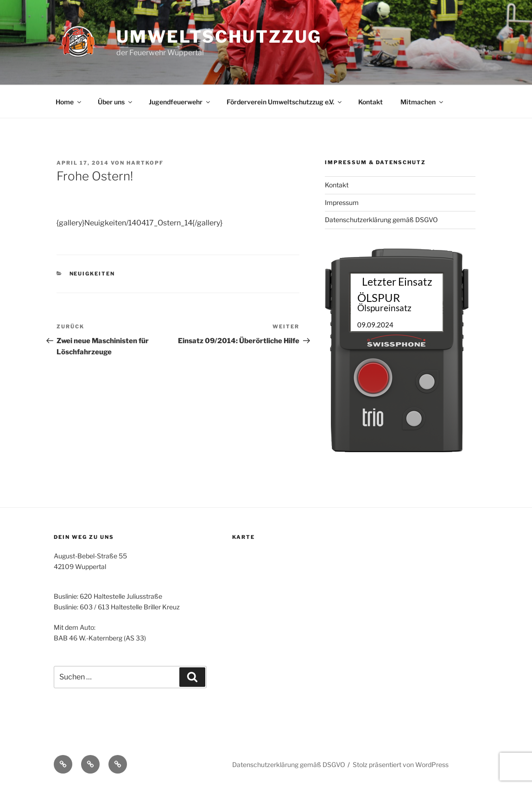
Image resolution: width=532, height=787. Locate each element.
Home (69, 102)
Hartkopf (145, 163)
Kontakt (370, 102)
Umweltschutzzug (219, 37)
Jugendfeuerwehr (180, 102)
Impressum (342, 202)
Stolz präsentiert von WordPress (401, 765)
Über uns (116, 102)
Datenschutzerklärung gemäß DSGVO (381, 220)
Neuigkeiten (92, 274)
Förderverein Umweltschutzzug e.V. (285, 102)
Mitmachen (422, 102)
